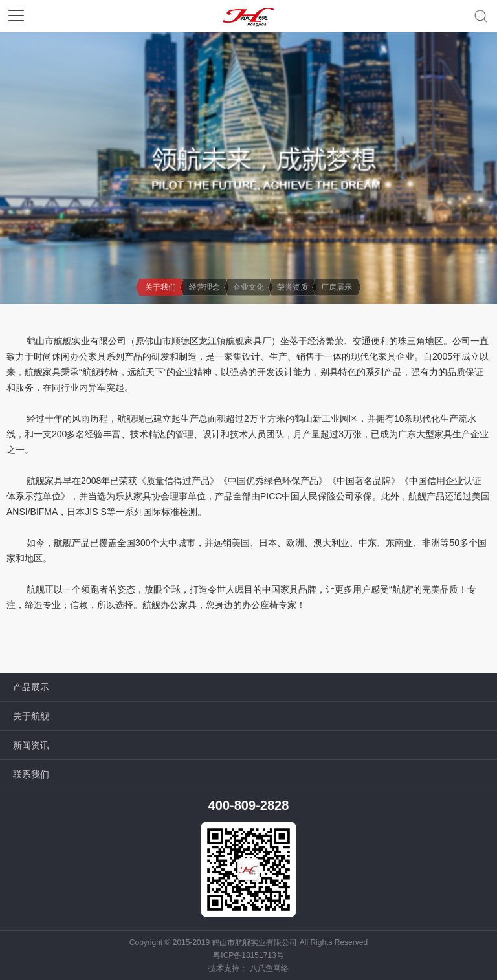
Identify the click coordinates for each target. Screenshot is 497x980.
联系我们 (31, 774)
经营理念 (204, 287)
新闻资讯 (31, 745)
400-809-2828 (249, 805)
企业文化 (248, 287)
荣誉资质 (293, 287)
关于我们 (160, 287)
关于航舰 (31, 716)
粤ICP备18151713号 (248, 955)
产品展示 (31, 687)
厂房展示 (337, 287)
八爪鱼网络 (269, 968)
